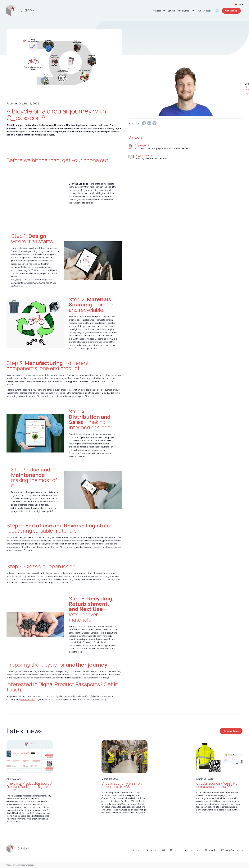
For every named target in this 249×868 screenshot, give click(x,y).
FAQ (163, 850)
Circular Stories (192, 850)
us (33, 699)
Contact (174, 850)
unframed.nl (31, 865)
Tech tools (136, 850)
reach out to (26, 699)
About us (151, 850)
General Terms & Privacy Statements (224, 850)
